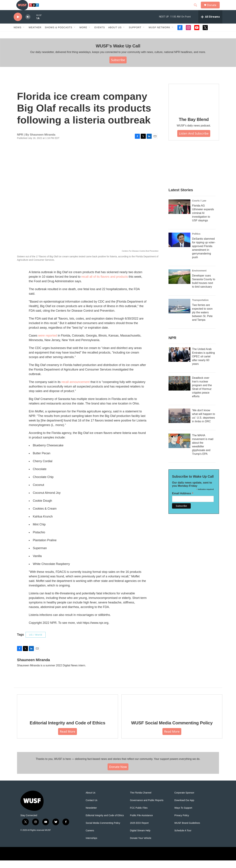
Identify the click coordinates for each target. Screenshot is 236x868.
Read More (68, 739)
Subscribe (118, 67)
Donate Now (118, 774)
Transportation (200, 308)
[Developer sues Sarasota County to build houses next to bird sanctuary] (179, 284)
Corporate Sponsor (184, 800)
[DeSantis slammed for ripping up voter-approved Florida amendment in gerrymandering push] (179, 247)
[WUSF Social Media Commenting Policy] (172, 713)
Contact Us (91, 808)
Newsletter (91, 815)
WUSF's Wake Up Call (118, 53)
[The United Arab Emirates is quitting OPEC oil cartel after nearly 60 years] (179, 362)
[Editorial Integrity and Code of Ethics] (68, 713)
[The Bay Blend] (194, 106)
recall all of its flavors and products (105, 284)
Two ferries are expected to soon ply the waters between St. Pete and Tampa (202, 320)
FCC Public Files (139, 815)
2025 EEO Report (139, 831)
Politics (196, 241)
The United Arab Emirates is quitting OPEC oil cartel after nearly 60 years (203, 364)
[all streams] (210, 24)
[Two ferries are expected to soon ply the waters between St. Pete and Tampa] (179, 314)
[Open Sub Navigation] (24, 35)
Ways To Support (183, 815)
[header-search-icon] (197, 9)
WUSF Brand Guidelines (187, 831)
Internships (91, 846)
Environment (199, 278)
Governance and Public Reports (147, 808)
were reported (48, 343)
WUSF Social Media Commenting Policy (172, 730)
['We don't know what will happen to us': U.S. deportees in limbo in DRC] (179, 423)
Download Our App (184, 808)
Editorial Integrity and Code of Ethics (68, 730)
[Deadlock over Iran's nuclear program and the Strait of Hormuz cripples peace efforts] (179, 391)
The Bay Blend (194, 127)
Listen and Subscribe (194, 141)
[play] (18, 24)
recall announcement (75, 390)
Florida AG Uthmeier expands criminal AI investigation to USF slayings (203, 221)
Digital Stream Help (140, 838)
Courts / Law (199, 208)
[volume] (28, 24)
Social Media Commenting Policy (103, 831)
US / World (36, 642)
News (18, 35)
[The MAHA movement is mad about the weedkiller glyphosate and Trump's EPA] (179, 448)
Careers (90, 838)
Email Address (183, 501)
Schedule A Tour (183, 838)
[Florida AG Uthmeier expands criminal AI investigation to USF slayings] (179, 214)
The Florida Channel (141, 800)
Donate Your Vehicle (141, 846)
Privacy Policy (182, 823)
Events (100, 35)
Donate (214, 9)
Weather (35, 35)
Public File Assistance (141, 823)
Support (135, 35)
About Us (91, 800)
